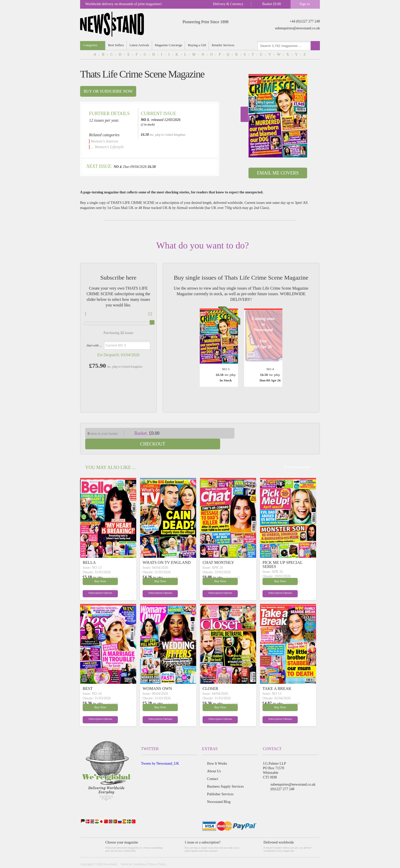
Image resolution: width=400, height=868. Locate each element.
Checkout (281, 433)
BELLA (89, 552)
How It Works (217, 753)
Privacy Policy (157, 853)
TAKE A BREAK (277, 678)
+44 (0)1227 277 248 (305, 21)
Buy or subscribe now (108, 91)
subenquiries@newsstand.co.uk (297, 28)
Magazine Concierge (169, 45)
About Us (214, 760)
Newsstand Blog (219, 791)
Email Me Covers (278, 173)
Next (244, 114)
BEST (88, 678)
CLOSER (210, 678)
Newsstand (110, 853)
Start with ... (94, 345)
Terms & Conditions (133, 853)
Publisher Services (220, 783)
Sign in (305, 4)
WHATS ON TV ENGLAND (167, 552)
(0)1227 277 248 (282, 778)
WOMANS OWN (157, 678)
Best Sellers (116, 45)
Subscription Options (95, 583)
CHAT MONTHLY (218, 552)
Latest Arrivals (140, 45)
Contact (213, 768)
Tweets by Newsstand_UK (160, 753)
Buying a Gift (198, 45)
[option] (278, 116)
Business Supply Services (226, 776)
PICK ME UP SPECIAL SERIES (283, 554)
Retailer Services (224, 45)
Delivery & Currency (228, 4)
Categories (90, 45)
